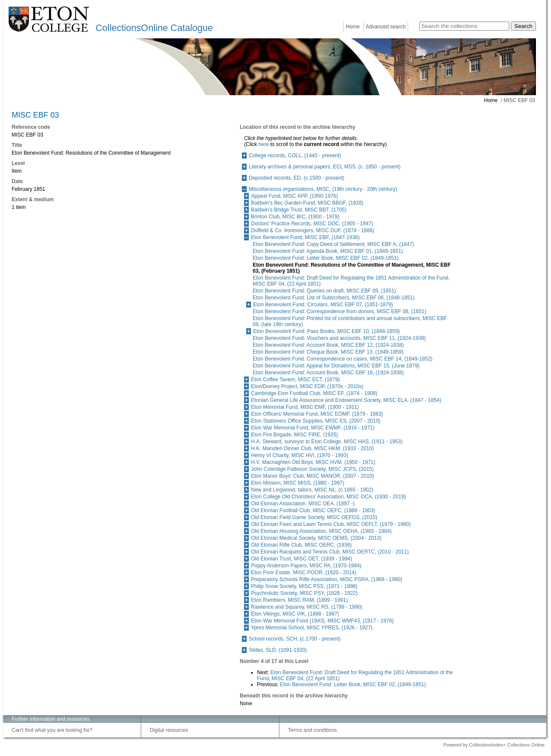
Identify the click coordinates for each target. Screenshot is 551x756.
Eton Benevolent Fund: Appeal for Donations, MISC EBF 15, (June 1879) (336, 366)
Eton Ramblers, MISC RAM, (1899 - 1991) (299, 600)
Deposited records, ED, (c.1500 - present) (297, 178)
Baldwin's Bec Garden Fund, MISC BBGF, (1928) (307, 203)
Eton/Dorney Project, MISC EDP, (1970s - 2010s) (307, 386)
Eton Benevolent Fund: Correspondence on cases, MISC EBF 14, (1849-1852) (343, 359)
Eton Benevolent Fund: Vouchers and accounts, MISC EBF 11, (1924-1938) (339, 338)
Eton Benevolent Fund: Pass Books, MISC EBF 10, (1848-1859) (327, 331)
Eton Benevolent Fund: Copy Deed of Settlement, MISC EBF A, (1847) (333, 244)
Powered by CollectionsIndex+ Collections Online (494, 745)
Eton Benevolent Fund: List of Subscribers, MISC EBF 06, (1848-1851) (334, 298)
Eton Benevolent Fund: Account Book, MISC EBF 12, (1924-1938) (328, 345)
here (263, 144)
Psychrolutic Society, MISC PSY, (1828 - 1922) (304, 593)
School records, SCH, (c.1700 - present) (295, 639)
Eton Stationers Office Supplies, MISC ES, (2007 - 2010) (316, 421)
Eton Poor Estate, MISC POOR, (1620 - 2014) (304, 572)
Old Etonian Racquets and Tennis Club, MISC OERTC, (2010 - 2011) (330, 552)
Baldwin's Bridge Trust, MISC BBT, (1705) (299, 210)
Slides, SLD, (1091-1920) (278, 650)
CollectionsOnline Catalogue (154, 28)
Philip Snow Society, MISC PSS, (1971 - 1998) (304, 586)
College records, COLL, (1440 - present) (295, 156)
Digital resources (169, 730)
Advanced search (386, 27)
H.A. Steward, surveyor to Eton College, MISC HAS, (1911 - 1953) (327, 442)
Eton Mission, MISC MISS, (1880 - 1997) (298, 483)
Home (353, 27)
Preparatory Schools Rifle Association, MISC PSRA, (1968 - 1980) (327, 579)
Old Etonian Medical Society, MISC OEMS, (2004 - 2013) (316, 538)
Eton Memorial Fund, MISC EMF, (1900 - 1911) (305, 407)
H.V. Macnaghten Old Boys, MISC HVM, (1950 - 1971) (313, 462)
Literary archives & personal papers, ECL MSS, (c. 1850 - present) (325, 167)
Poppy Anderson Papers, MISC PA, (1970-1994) (306, 566)
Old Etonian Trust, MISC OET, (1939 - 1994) (302, 559)
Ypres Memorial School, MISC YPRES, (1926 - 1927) (312, 628)
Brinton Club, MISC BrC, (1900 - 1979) (295, 217)
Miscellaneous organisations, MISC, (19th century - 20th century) (323, 189)
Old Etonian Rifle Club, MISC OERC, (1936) (301, 545)
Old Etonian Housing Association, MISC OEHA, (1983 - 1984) (321, 531)
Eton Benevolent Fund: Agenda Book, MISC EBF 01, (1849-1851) (328, 251)
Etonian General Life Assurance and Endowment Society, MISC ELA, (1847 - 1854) (346, 400)
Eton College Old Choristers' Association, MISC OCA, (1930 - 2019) (328, 497)
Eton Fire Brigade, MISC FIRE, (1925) (294, 435)
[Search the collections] (464, 26)
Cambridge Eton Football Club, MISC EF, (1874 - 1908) (314, 393)
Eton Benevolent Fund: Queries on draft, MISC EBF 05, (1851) (324, 291)
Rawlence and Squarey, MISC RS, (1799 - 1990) (307, 607)
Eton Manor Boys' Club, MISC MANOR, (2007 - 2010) (313, 476)
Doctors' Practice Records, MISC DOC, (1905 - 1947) (312, 224)
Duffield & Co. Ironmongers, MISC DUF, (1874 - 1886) (313, 230)
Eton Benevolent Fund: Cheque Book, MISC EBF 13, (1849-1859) (328, 352)
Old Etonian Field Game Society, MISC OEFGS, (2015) (314, 517)
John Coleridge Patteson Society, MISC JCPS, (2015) (312, 469)
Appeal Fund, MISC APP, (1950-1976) (294, 196)
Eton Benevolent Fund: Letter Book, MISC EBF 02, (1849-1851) (326, 258)
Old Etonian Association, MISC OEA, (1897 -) (303, 504)
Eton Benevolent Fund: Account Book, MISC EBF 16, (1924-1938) (328, 373)
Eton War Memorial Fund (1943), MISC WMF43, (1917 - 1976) (322, 621)
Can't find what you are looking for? (52, 730)
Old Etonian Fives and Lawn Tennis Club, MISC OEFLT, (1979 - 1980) (331, 524)
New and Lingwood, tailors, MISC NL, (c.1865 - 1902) (312, 490)
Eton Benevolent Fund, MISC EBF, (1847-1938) (305, 237)
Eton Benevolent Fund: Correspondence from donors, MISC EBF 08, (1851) (339, 311)
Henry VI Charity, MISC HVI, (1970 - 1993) (300, 455)
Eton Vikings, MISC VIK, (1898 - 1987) (295, 614)
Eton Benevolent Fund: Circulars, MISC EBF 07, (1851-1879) (323, 305)
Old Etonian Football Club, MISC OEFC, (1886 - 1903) (313, 510)
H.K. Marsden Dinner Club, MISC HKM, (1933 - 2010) (312, 448)
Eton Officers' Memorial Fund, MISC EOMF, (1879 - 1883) (317, 414)
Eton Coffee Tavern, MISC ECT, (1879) (295, 380)
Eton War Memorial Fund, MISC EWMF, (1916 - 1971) (313, 428)
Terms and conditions (312, 730)
